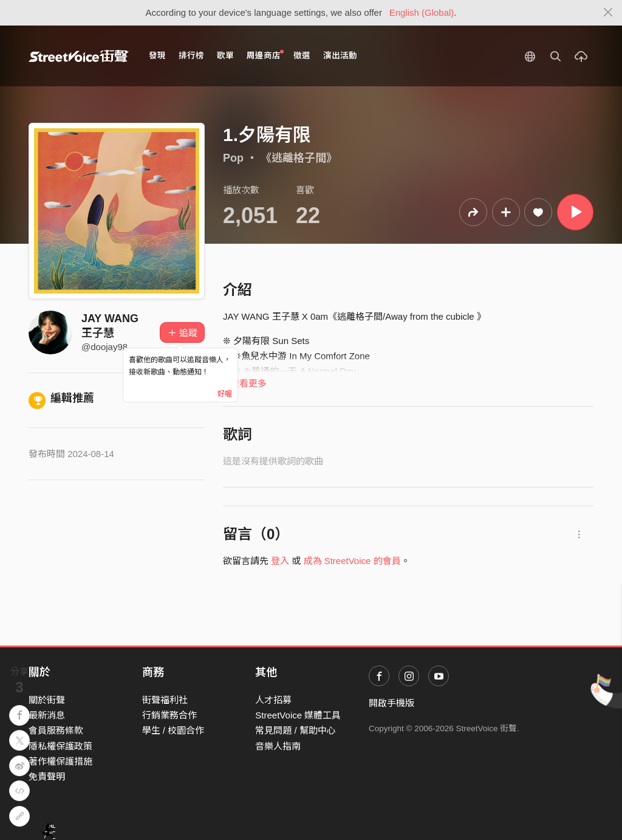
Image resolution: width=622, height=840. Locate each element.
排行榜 (191, 56)
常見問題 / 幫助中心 (296, 730)
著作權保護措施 (60, 761)
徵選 (302, 56)
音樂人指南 (278, 746)
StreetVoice (79, 56)
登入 (280, 561)
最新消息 (47, 715)
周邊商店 (265, 55)
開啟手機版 (391, 703)
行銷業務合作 (169, 715)
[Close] (608, 13)
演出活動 (340, 56)
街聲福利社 (165, 700)
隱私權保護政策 (60, 746)
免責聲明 (47, 776)
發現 (157, 56)
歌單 (225, 56)
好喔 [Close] (225, 394)
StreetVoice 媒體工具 (298, 715)
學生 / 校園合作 (173, 730)
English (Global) (422, 12)
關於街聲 (47, 700)
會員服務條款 (56, 730)
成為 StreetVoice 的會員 (352, 561)
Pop (233, 158)
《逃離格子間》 (299, 158)
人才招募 (273, 700)
